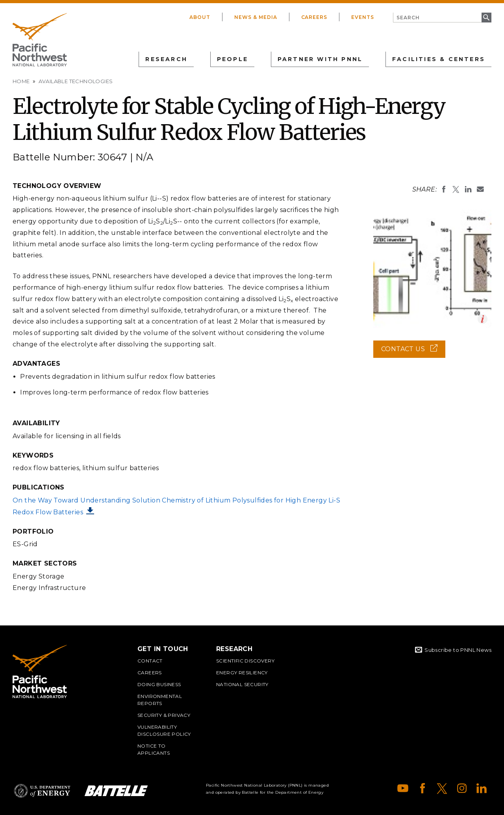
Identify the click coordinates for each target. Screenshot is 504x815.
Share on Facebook (444, 189)
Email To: (480, 189)
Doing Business (159, 684)
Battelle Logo (116, 791)
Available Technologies (76, 81)
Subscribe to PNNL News (458, 650)
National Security (242, 684)
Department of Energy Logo (42, 791)
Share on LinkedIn (468, 189)
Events (363, 17)
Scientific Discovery (245, 661)
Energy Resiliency (242, 673)
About (200, 17)
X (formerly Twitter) (442, 788)
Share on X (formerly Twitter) (456, 189)
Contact (150, 661)
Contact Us (413, 352)
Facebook (422, 788)
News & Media (256, 17)
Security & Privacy (164, 715)
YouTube (403, 788)
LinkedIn (482, 788)
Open (483, 319)
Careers (314, 17)
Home (21, 81)
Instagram (462, 788)
